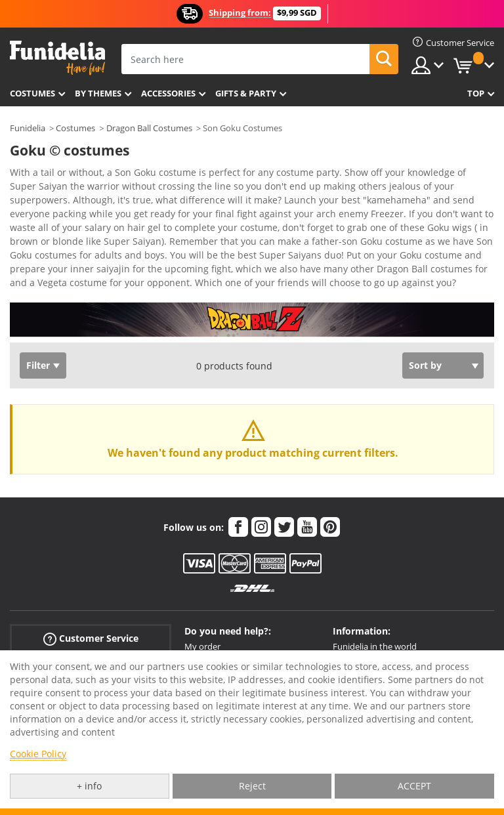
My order (202, 646)
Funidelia (28, 128)
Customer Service (91, 639)
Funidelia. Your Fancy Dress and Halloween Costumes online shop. (57, 58)
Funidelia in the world (375, 646)
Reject (252, 786)
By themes (98, 93)
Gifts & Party (246, 93)
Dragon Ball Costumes (149, 128)
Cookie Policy (38, 754)
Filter (38, 365)
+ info (89, 786)
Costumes (32, 93)
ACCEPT (414, 786)
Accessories (168, 93)
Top (476, 93)
